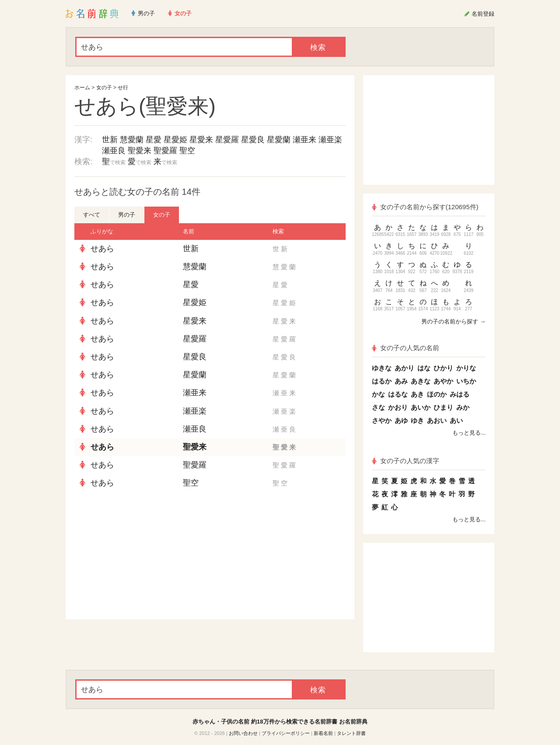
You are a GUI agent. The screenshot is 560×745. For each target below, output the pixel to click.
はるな (398, 394)
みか (463, 407)
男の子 (127, 215)
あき (417, 394)
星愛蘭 (279, 140)
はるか (382, 381)
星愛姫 (175, 140)
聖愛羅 (165, 151)
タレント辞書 (351, 733)
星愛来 (201, 140)
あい (456, 420)
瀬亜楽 (330, 140)
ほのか (437, 394)
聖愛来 (140, 151)
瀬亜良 (114, 151)
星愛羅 (227, 140)
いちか (466, 381)
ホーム (82, 88)
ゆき (417, 420)
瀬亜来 (304, 140)
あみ (401, 381)
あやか (443, 381)
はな (424, 368)
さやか (382, 420)
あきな (421, 381)
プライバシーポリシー (286, 733)
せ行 (123, 88)
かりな (466, 368)
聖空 (187, 151)
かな (378, 394)
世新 (110, 140)
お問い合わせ (243, 733)
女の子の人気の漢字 (406, 461)
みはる (460, 394)
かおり (398, 407)
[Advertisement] (140, 556)
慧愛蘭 (132, 140)
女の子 (104, 88)
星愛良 (253, 140)
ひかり (443, 368)
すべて (92, 215)
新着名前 (323, 733)
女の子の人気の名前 (406, 348)
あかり (404, 368)
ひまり (443, 407)
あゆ (401, 420)
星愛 (154, 140)
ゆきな (382, 368)
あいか (421, 407)
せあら (102, 249)
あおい (437, 420)
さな (378, 407)
